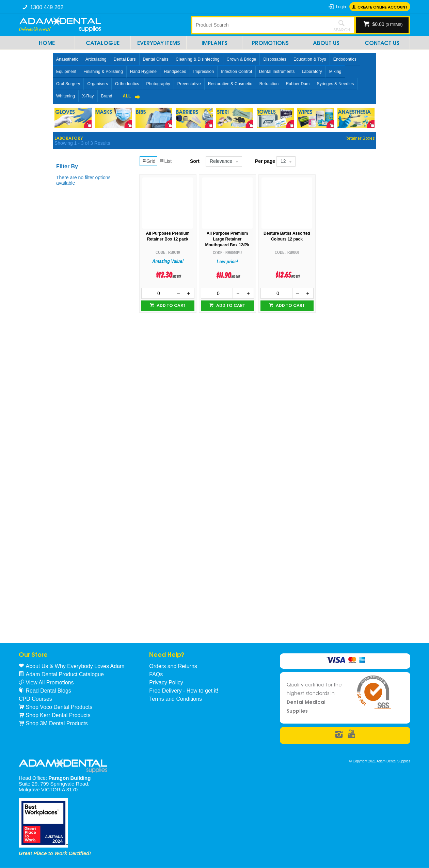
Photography (158, 84)
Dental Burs (125, 59)
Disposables (275, 59)
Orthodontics (127, 84)
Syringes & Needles (335, 84)
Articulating (96, 59)
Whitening (66, 96)
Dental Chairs (156, 59)
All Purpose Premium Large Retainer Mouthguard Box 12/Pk (227, 239)
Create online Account (383, 7)
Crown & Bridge (242, 59)
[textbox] (260, 25)
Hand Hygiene (143, 72)
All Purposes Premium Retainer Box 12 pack (168, 236)
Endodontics (345, 59)
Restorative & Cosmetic (230, 84)
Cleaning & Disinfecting (198, 59)
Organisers (98, 84)
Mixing (335, 72)
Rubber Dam (298, 84)
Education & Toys (310, 59)
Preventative (189, 84)
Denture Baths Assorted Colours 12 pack (287, 236)
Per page (265, 161)
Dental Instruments (277, 72)
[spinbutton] (157, 293)
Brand (107, 96)
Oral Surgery (68, 84)
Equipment (66, 72)
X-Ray (88, 96)
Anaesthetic (67, 59)
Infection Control (236, 72)
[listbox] (224, 161)
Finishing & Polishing (103, 72)
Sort (195, 161)
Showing (82, 143)
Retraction (269, 84)
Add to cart (171, 305)
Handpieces (175, 72)
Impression (204, 72)
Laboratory (312, 72)
